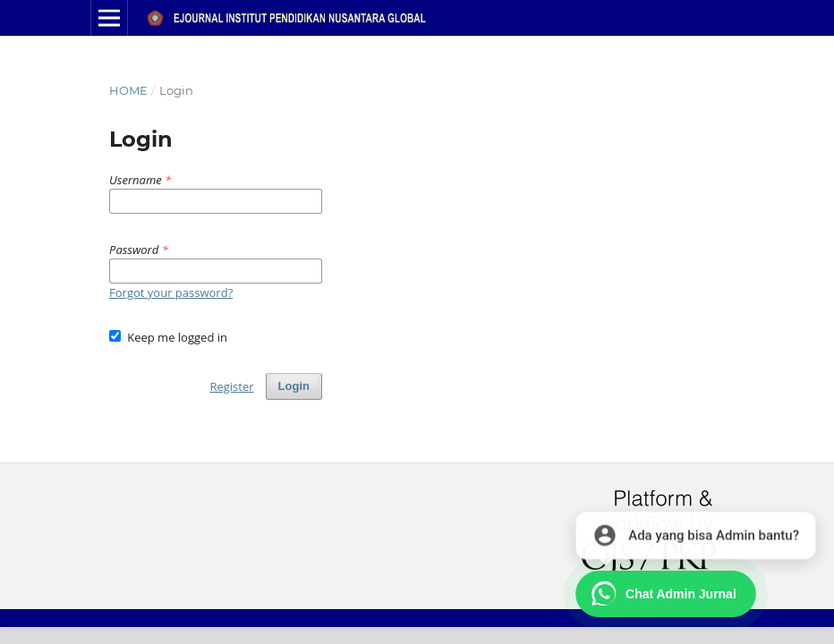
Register (231, 386)
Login (294, 386)
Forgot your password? (171, 292)
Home (128, 90)
